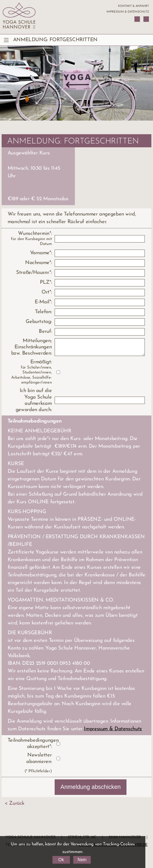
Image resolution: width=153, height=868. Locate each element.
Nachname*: (38, 263)
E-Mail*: (43, 302)
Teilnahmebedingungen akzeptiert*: (30, 744)
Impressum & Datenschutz (128, 12)
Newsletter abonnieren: (39, 758)
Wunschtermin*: (30, 239)
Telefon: (43, 312)
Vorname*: (41, 253)
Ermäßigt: (30, 372)
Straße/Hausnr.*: (34, 273)
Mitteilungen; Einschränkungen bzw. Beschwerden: (32, 347)
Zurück (17, 803)
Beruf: (45, 332)
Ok (61, 860)
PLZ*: (46, 282)
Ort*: (47, 292)
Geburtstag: (39, 322)
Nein (82, 860)
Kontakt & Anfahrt (133, 6)
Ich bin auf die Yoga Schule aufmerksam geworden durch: (34, 400)
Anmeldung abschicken (91, 787)
